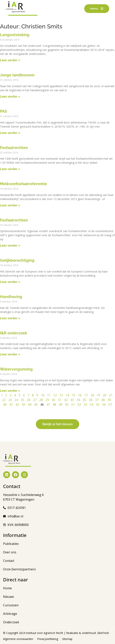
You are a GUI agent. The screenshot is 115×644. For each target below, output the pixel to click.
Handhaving (11, 297)
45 (36, 405)
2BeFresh (103, 633)
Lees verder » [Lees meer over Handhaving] (10, 318)
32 (66, 400)
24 (16, 400)
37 (97, 400)
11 (49, 395)
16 (80, 395)
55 (98, 405)
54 (92, 405)
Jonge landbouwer (17, 75)
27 (35, 400)
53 (85, 405)
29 (47, 400)
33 (72, 400)
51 (73, 405)
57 (110, 405)
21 (111, 395)
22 (4, 400)
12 (55, 395)
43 (23, 405)
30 (53, 400)
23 (10, 400)
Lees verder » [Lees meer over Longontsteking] (10, 60)
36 (91, 400)
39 (109, 400)
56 (104, 405)
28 (41, 400)
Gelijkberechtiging (17, 260)
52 (79, 405)
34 (78, 400)
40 (5, 405)
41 (11, 405)
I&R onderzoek (14, 333)
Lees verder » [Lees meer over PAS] (10, 133)
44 (30, 405)
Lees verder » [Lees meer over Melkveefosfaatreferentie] (10, 205)
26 (29, 400)
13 (61, 395)
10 (43, 395)
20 (105, 395)
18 (92, 395)
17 (86, 395)
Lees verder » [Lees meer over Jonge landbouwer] (10, 96)
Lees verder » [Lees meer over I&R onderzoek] (10, 354)
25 (22, 400)
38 (103, 400)
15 (74, 395)
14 (67, 395)
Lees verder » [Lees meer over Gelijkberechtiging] (10, 282)
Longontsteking (15, 35)
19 (98, 395)
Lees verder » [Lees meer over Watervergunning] (10, 391)
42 (17, 405)
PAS (3, 111)
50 (67, 405)
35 (84, 400)
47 (48, 405)
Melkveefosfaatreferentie (24, 184)
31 (60, 400)
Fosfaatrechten (14, 148)
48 (54, 405)
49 (61, 405)
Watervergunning (16, 369)
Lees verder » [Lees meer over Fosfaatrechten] (10, 169)
